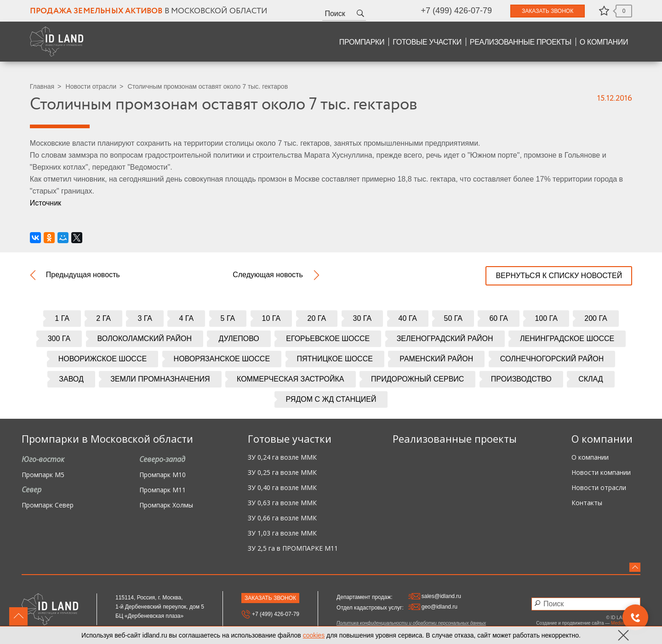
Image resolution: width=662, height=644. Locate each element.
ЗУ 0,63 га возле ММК (282, 503)
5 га (228, 318)
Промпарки (362, 42)
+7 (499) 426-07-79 (456, 11)
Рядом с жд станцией (331, 399)
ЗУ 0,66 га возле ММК (282, 518)
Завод (71, 379)
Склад (591, 379)
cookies (314, 635)
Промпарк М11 (163, 490)
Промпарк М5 (43, 475)
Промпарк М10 (163, 475)
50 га (453, 318)
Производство (521, 379)
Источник (46, 203)
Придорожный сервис (417, 379)
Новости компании (601, 473)
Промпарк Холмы (166, 505)
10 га (271, 318)
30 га (362, 318)
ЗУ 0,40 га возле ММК (282, 488)
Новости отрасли (91, 86)
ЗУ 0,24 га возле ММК (282, 458)
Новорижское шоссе (103, 359)
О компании (604, 42)
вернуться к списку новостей (559, 276)
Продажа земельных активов (96, 11)
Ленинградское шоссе (567, 339)
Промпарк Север (48, 505)
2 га (103, 318)
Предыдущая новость (83, 275)
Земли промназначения (160, 379)
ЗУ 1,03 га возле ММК (282, 533)
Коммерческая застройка (291, 379)
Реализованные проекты (521, 42)
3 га (145, 318)
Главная (42, 86)
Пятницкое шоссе (335, 359)
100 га (546, 318)
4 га (186, 318)
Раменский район (436, 359)
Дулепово (239, 339)
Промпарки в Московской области (107, 439)
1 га (62, 318)
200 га (596, 318)
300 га (59, 339)
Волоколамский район (145, 339)
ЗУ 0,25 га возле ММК (282, 473)
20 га (317, 318)
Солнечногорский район (552, 359)
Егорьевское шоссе (328, 339)
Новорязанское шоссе (222, 359)
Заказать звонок (548, 11)
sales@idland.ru (435, 596)
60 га (499, 318)
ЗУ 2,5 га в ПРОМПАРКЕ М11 (293, 549)
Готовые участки (427, 42)
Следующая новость (268, 275)
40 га (408, 318)
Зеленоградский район (445, 339)
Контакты (587, 503)
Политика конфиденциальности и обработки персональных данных (411, 623)
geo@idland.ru (433, 607)
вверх (18, 616)
